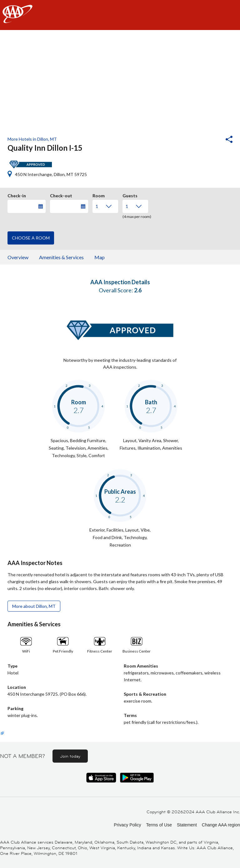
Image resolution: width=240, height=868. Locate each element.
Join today (70, 756)
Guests (130, 195)
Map (100, 257)
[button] (212, 140)
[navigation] (120, 15)
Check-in (17, 195)
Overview (18, 257)
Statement (187, 825)
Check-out (61, 195)
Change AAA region (221, 825)
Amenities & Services (61, 257)
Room (99, 195)
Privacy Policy (127, 825)
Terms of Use (159, 825)
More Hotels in (32, 139)
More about (34, 606)
